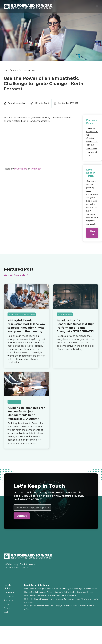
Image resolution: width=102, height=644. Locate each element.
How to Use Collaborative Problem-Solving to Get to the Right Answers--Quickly (59, 592)
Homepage (9, 592)
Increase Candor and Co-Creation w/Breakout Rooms (92, 137)
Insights (15, 70)
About (6, 604)
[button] (97, 6)
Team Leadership (27, 70)
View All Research (14, 277)
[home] (28, 6)
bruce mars (21, 169)
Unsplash (36, 169)
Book (6, 612)
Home (6, 70)
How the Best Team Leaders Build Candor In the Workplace (50, 595)
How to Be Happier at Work (92, 152)
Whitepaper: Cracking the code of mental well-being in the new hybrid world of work (60, 589)
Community (9, 596)
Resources (8, 600)
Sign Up (92, 233)
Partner (7, 608)
